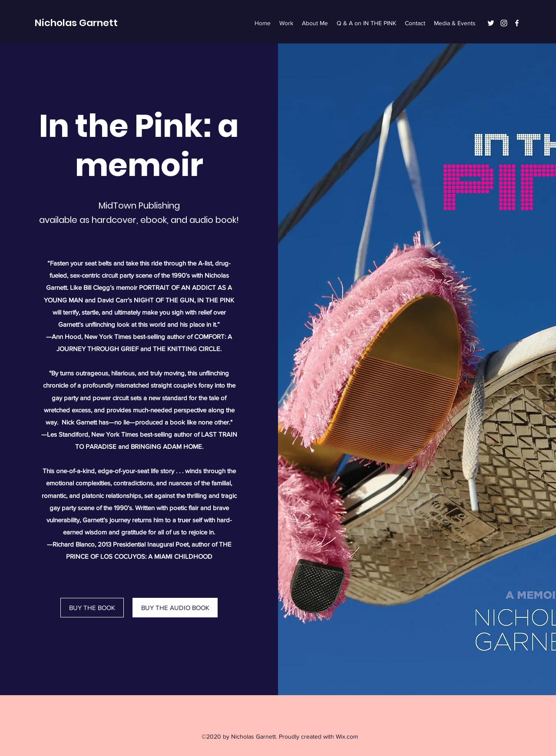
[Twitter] (491, 23)
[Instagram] (504, 23)
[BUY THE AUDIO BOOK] (175, 608)
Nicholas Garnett (76, 23)
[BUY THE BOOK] (92, 608)
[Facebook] (517, 23)
